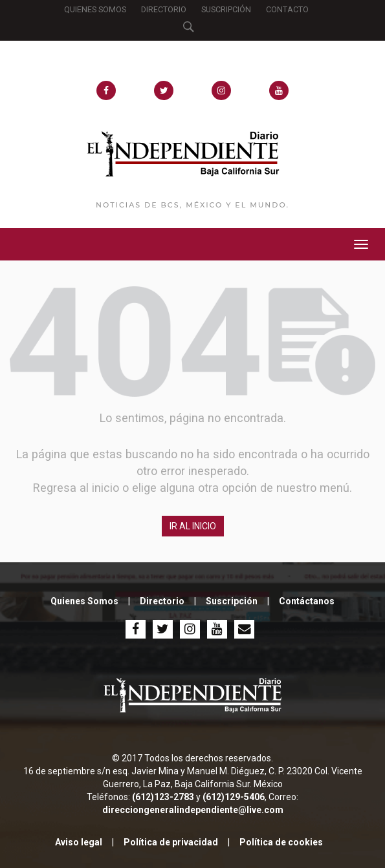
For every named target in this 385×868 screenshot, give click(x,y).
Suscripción (232, 601)
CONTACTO (287, 9)
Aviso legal (79, 842)
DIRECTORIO (164, 9)
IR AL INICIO (193, 526)
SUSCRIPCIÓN (226, 9)
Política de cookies (281, 842)
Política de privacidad (171, 842)
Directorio (162, 601)
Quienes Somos (84, 601)
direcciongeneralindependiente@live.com (193, 810)
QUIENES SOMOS (95, 9)
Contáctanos (307, 601)
